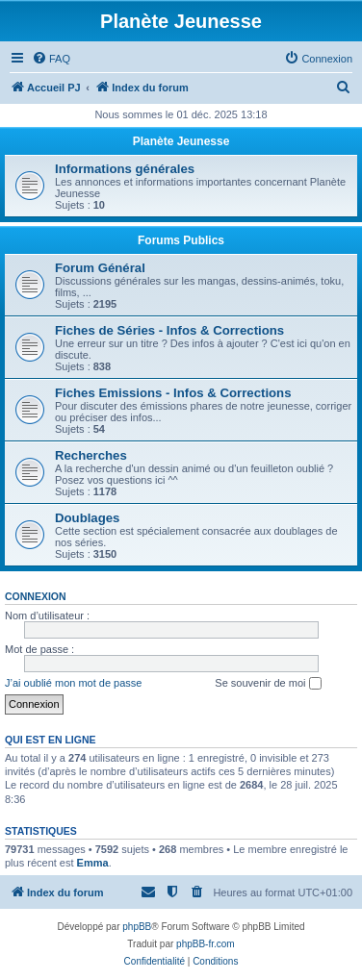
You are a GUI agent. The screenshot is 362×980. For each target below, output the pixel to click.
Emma (93, 863)
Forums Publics (181, 240)
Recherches (91, 455)
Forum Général (100, 268)
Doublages (87, 518)
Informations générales (125, 169)
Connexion (36, 596)
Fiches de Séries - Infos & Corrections (169, 330)
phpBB (137, 927)
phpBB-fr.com (206, 944)
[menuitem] (51, 59)
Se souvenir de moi (268, 684)
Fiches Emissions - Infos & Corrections (173, 393)
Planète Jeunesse (181, 141)
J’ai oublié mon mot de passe (73, 683)
